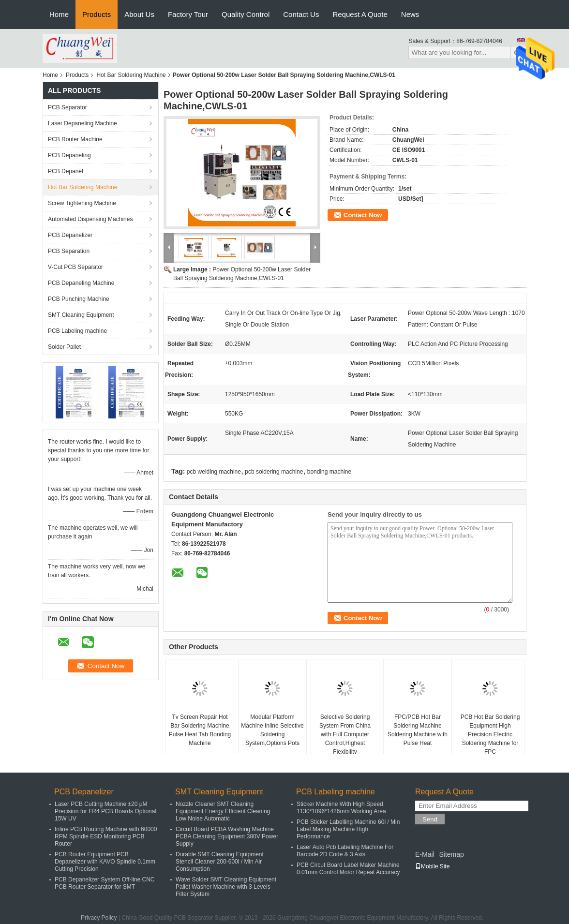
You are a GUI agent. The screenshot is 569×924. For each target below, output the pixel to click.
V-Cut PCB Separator (75, 267)
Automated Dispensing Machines (90, 219)
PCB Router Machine (75, 139)
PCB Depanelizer (70, 235)
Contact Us (301, 14)
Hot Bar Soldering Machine (131, 75)
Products (97, 14)
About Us (139, 14)
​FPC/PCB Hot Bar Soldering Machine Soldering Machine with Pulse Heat (418, 730)
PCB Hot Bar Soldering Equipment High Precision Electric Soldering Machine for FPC (490, 734)
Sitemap (451, 854)
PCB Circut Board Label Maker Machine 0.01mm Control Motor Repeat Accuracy (348, 869)
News (410, 14)
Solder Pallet (64, 347)
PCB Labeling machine (77, 331)
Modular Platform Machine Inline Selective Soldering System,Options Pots (272, 730)
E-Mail (425, 854)
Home (59, 14)
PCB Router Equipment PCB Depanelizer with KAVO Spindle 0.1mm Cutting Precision (105, 862)
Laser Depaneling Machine (82, 123)
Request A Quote (360, 14)
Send (430, 819)
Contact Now (363, 215)
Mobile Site (432, 866)
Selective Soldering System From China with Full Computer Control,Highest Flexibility (345, 734)
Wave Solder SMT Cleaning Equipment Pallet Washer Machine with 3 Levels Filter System (226, 887)
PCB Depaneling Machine (81, 283)
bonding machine (329, 472)
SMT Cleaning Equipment (81, 315)
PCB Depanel (66, 171)
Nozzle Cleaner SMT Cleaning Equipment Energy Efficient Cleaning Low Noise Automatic (223, 811)
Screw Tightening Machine (82, 203)
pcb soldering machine (274, 472)
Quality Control (246, 14)
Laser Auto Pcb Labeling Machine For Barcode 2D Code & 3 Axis (345, 851)
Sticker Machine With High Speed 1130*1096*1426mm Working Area (341, 808)
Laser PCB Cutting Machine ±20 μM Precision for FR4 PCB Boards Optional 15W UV (105, 811)
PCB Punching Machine (79, 299)
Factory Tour (188, 14)
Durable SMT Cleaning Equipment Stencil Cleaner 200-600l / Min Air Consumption (220, 862)
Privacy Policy (99, 918)
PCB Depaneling (69, 155)
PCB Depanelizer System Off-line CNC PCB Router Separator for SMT (105, 883)
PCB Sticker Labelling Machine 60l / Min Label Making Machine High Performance (348, 829)
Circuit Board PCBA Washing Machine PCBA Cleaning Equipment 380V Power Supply (227, 836)
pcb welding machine (214, 472)
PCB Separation (69, 251)
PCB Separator (67, 107)
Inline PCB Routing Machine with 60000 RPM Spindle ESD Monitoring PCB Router (106, 836)
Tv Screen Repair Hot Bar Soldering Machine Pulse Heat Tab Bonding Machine (200, 730)
